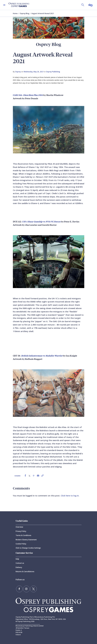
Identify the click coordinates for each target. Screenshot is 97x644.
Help (17, 559)
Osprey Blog (24, 13)
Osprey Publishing (53, 72)
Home (15, 13)
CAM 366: (28, 95)
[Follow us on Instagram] (26, 589)
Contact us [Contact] (20, 563)
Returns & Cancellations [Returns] (25, 572)
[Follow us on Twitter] (33, 589)
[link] (25, 476)
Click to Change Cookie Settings (28, 548)
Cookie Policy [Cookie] (21, 544)
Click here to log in (70, 496)
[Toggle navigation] (4, 5)
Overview (19, 527)
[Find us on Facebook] (19, 589)
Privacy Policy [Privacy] (21, 531)
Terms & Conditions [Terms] (23, 535)
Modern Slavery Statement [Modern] (26, 540)
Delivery (19, 567)
